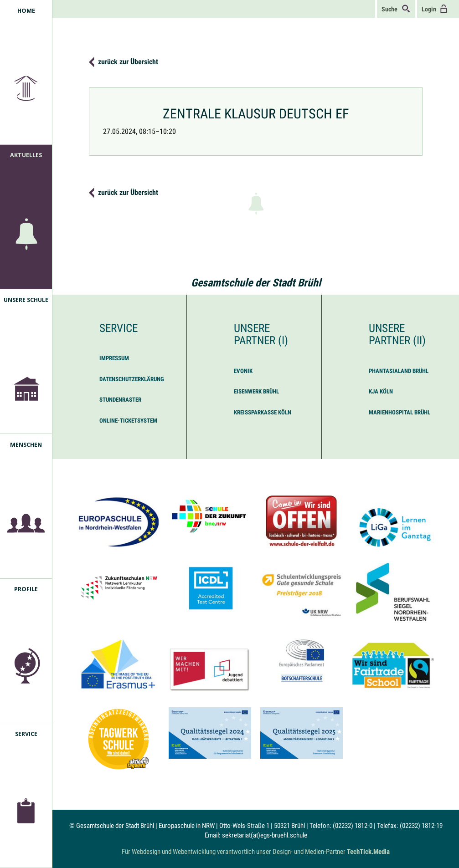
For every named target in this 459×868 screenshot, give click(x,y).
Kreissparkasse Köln (263, 412)
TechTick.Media (368, 852)
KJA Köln (381, 391)
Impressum (114, 358)
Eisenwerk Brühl (256, 391)
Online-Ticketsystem (128, 421)
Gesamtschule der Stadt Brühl (256, 283)
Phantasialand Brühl (399, 371)
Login (435, 9)
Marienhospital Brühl (400, 412)
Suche (396, 9)
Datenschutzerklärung (132, 379)
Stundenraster (120, 400)
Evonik (243, 371)
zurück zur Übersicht (128, 62)
